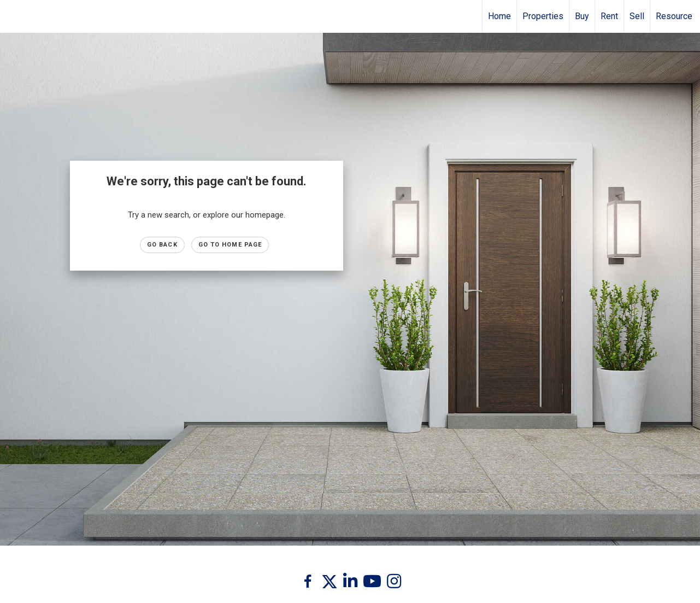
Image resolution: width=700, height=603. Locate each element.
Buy (582, 16)
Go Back (162, 245)
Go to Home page (230, 245)
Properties (543, 16)
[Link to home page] (14, 16)
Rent (609, 16)
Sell (637, 16)
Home (499, 16)
